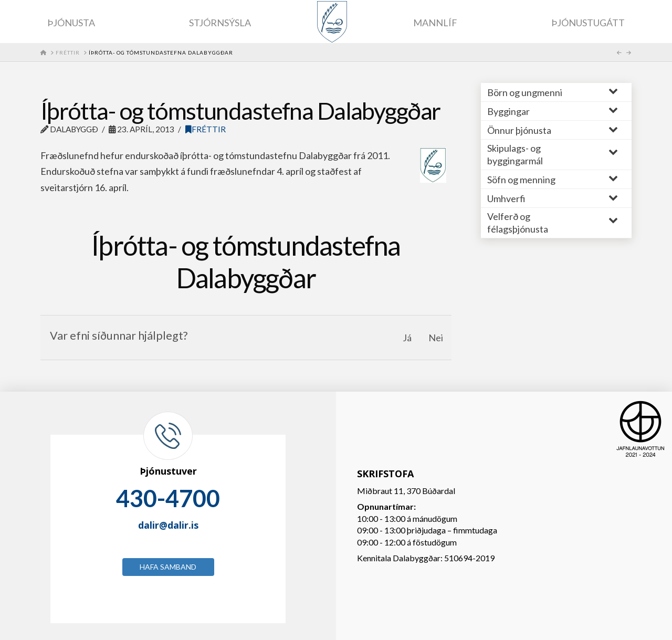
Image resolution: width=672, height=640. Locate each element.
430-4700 (168, 498)
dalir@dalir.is (168, 525)
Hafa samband (168, 567)
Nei (436, 338)
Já (407, 338)
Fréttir (206, 129)
